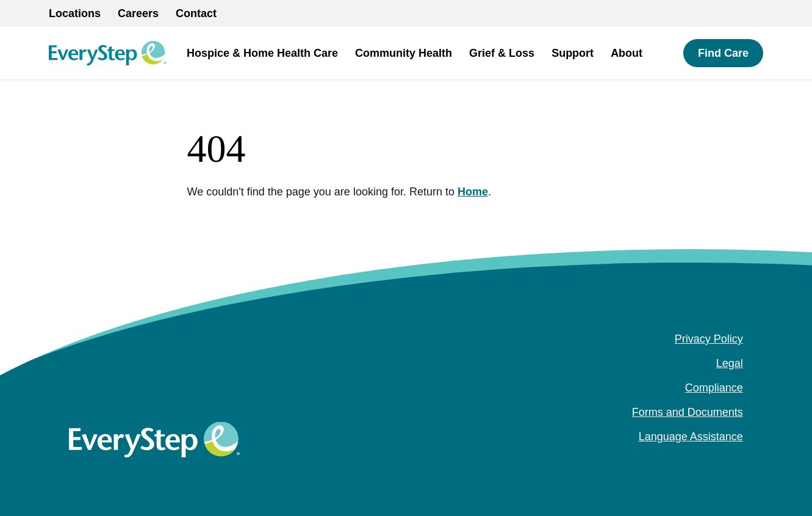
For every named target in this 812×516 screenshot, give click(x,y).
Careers (138, 13)
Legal (730, 363)
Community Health (404, 53)
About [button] (627, 53)
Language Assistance (691, 437)
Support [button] (573, 53)
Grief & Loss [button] (502, 53)
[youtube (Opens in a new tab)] (737, 461)
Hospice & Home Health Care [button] (262, 53)
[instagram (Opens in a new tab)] (717, 461)
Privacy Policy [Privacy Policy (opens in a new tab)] (709, 339)
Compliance (714, 388)
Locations (75, 13)
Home (473, 192)
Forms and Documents (688, 412)
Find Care (723, 53)
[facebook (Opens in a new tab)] (698, 461)
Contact (196, 13)
